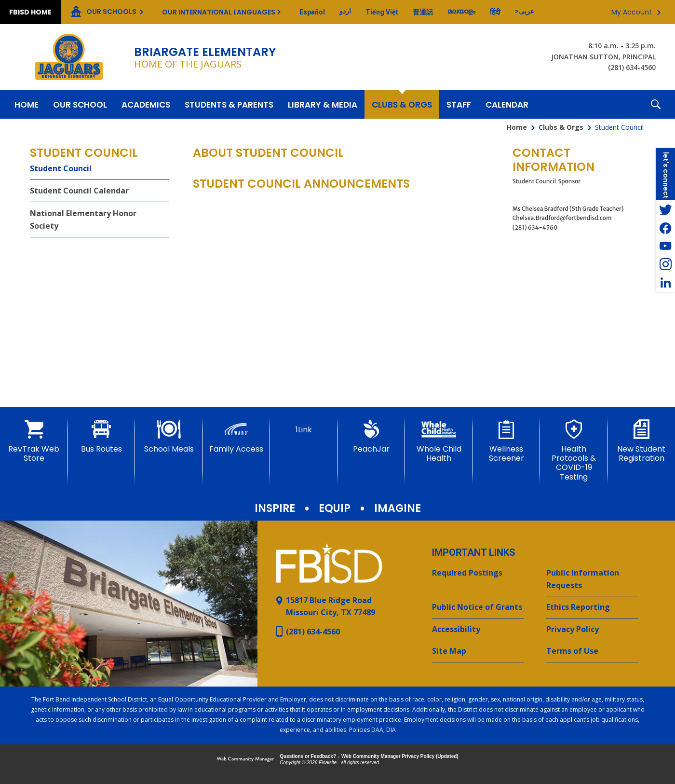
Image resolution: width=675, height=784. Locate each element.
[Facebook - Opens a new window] (665, 228)
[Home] (27, 104)
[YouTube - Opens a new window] (665, 246)
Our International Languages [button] (219, 12)
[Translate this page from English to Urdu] (345, 11)
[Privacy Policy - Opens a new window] (592, 630)
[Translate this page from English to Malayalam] (461, 11)
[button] (656, 104)
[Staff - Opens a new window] (459, 104)
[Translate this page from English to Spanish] (312, 12)
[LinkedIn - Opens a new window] (665, 283)
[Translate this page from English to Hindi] (495, 12)
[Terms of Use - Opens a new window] (592, 651)
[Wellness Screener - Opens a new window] (506, 441)
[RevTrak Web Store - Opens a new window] (34, 441)
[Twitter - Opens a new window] (665, 209)
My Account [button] (632, 12)
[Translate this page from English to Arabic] (525, 11)
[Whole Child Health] (439, 441)
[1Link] (304, 427)
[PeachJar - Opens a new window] (371, 437)
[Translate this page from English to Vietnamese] (382, 12)
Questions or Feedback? (308, 756)
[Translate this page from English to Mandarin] (423, 12)
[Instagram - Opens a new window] (665, 264)
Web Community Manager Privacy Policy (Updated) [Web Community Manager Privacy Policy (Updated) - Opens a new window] (400, 756)
